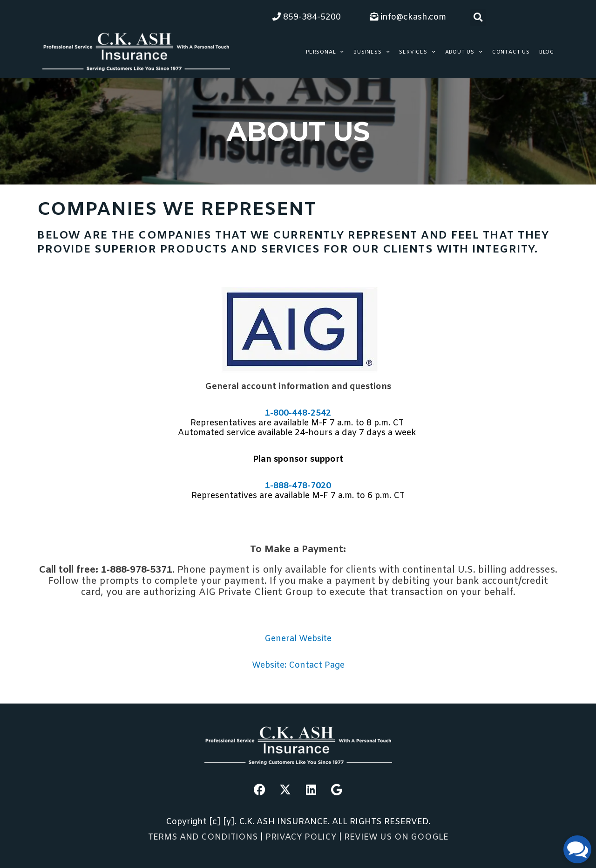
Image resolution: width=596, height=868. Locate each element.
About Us (464, 52)
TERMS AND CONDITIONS (203, 837)
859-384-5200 (307, 17)
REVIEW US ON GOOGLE (396, 837)
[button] (478, 17)
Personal (325, 52)
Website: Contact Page (298, 665)
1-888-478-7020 (298, 486)
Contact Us (511, 52)
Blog (547, 52)
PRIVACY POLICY (302, 837)
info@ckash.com (408, 17)
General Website (298, 639)
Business (372, 52)
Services (417, 52)
